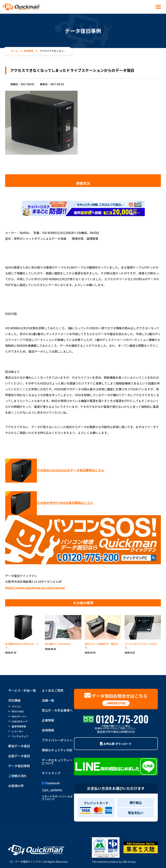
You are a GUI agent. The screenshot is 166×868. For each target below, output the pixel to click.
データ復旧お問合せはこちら (116, 699)
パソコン (16, 706)
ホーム (14, 51)
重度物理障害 (19, 726)
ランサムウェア (20, 736)
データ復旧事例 (19, 766)
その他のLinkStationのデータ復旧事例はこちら (71, 470)
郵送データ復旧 (19, 746)
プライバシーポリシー (57, 740)
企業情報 (48, 720)
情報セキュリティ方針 (57, 750)
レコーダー (18, 731)
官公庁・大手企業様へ (57, 710)
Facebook (51, 783)
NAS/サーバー (19, 716)
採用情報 (48, 730)
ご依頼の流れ (17, 776)
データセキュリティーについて (57, 761)
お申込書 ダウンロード (116, 744)
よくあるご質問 (53, 690)
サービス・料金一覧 (22, 690)
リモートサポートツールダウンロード (57, 798)
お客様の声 (16, 786)
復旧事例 (28, 51)
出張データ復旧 (19, 756)
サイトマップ (51, 773)
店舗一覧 (48, 700)
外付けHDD (18, 711)
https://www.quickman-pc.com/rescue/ (35, 588)
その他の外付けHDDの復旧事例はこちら (65, 503)
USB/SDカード (20, 721)
